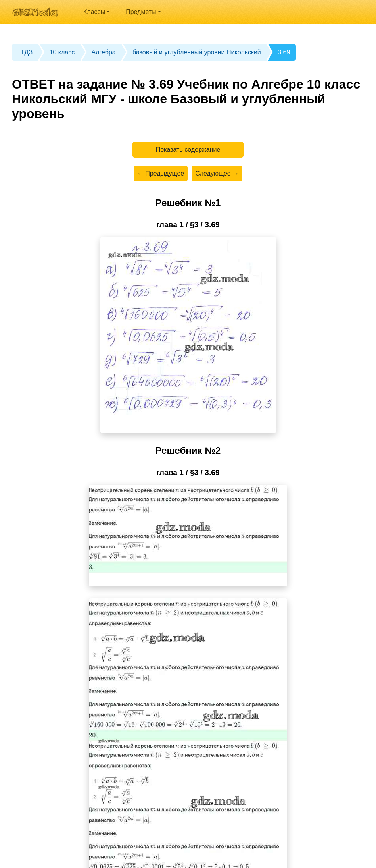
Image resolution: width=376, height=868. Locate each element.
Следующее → (217, 173)
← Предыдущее (161, 173)
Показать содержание (188, 149)
